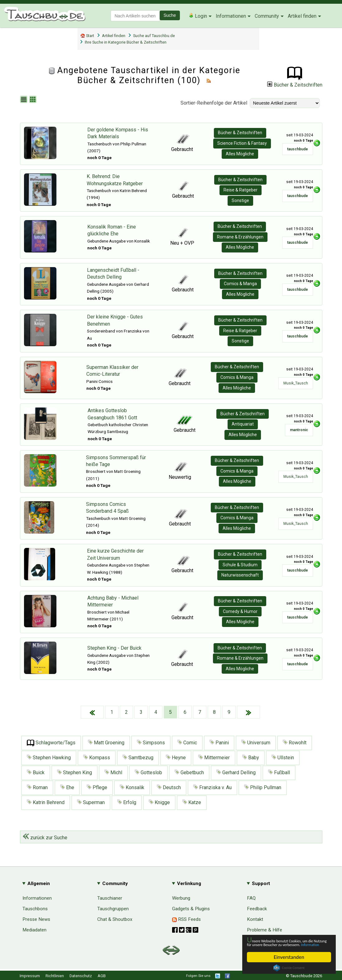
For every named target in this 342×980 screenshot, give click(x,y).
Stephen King (75, 773)
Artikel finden (302, 16)
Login (198, 16)
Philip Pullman (263, 787)
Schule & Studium (240, 565)
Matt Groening (106, 743)
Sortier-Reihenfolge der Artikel (214, 103)
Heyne (176, 758)
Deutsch (169, 787)
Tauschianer (110, 898)
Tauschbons (35, 909)
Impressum (30, 976)
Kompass (97, 758)
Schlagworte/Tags (51, 743)
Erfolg (127, 802)
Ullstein (283, 758)
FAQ (251, 898)
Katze (192, 802)
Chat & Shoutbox (115, 919)
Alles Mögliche (240, 154)
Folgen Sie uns (198, 976)
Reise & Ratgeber (241, 190)
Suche (170, 15)
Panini (219, 743)
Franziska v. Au (212, 787)
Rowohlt (295, 743)
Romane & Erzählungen (240, 237)
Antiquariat (243, 424)
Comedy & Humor (240, 611)
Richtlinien (55, 976)
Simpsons (151, 743)
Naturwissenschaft (240, 575)
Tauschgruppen (113, 909)
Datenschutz (81, 976)
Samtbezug (138, 758)
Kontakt (255, 919)
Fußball (279, 773)
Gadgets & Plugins (191, 909)
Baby (251, 758)
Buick (36, 773)
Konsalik (132, 787)
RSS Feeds (186, 919)
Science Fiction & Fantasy (242, 143)
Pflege (97, 787)
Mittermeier (214, 758)
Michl (113, 773)
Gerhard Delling (236, 773)
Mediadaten (34, 930)
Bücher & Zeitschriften (295, 85)
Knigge (159, 802)
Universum (256, 743)
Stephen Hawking (49, 758)
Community (267, 16)
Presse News (36, 919)
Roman (37, 787)
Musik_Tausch (296, 383)
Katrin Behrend (46, 802)
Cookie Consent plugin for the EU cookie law (289, 968)
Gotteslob (148, 773)
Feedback (257, 909)
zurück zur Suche (45, 838)
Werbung (181, 898)
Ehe (67, 787)
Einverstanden (289, 957)
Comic (187, 743)
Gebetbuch (189, 773)
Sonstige (240, 200)
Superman (91, 802)
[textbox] (135, 16)
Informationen (231, 16)
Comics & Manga (240, 284)
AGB (102, 976)
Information (286, 944)
